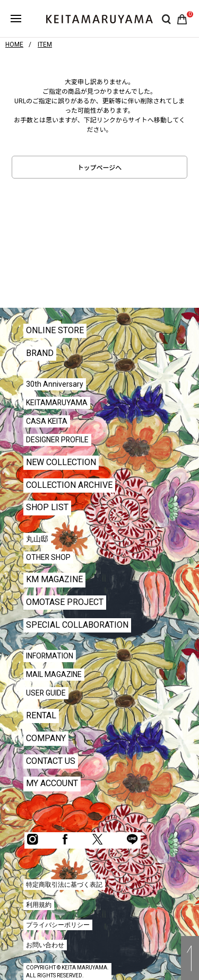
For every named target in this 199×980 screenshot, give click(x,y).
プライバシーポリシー (58, 925)
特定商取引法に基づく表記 (64, 885)
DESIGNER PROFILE (57, 440)
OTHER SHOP (48, 557)
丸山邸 (37, 539)
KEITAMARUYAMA (57, 403)
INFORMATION (50, 656)
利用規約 (39, 905)
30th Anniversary (55, 384)
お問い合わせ (45, 945)
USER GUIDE (46, 693)
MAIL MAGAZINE (54, 674)
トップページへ (100, 168)
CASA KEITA (47, 421)
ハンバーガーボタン (16, 19)
